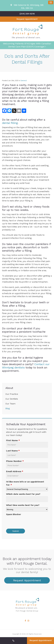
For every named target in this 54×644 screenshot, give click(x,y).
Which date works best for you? (23, 494)
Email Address (15, 471)
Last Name (13, 451)
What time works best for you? (23, 505)
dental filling (10, 123)
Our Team (10, 404)
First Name (13, 440)
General (24, 81)
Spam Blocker (13, 514)
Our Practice (12, 394)
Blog (8, 408)
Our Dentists (12, 399)
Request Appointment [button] (27, 19)
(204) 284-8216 (27, 14)
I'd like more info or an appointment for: (25, 483)
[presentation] (24, 521)
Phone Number (15, 461)
